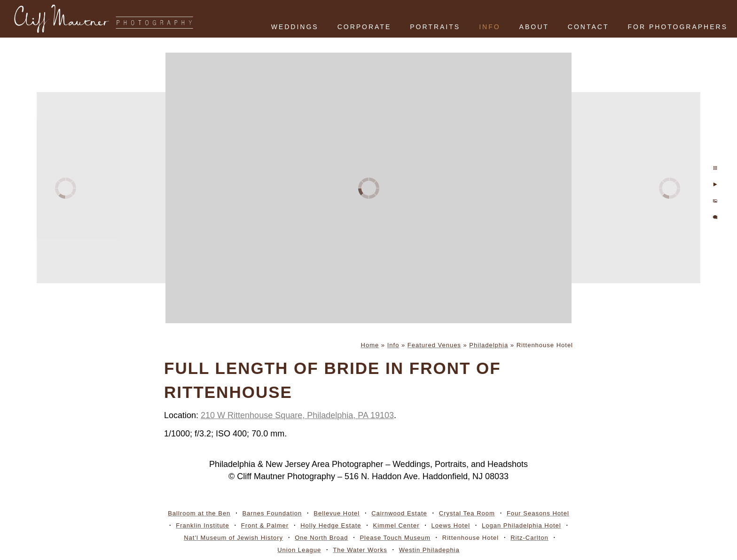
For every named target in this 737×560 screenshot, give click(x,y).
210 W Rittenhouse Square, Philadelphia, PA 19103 (297, 415)
